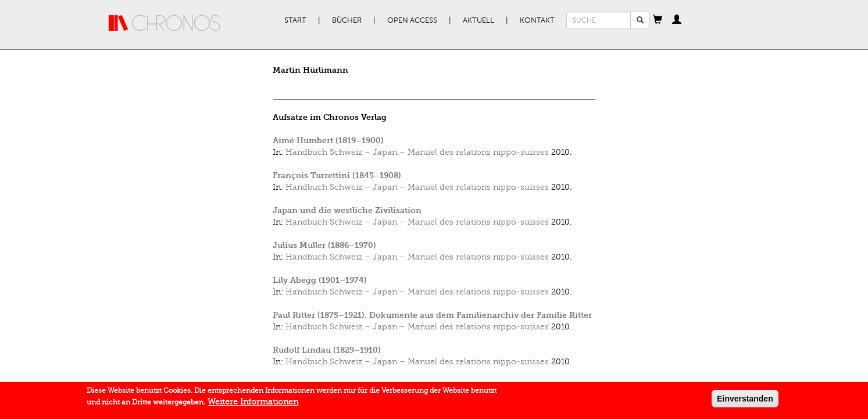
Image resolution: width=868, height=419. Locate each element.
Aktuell (478, 20)
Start (295, 20)
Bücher (347, 20)
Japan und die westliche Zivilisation (347, 210)
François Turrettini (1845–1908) (337, 175)
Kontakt (537, 20)
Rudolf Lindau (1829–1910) (327, 350)
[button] (658, 20)
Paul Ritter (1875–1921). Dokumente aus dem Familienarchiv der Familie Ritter (432, 315)
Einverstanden (745, 401)
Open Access (412, 20)
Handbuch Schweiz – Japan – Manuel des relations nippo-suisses (417, 152)
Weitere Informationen (253, 404)
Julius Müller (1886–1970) (324, 245)
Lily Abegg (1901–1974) (320, 280)
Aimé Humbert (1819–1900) (328, 141)
